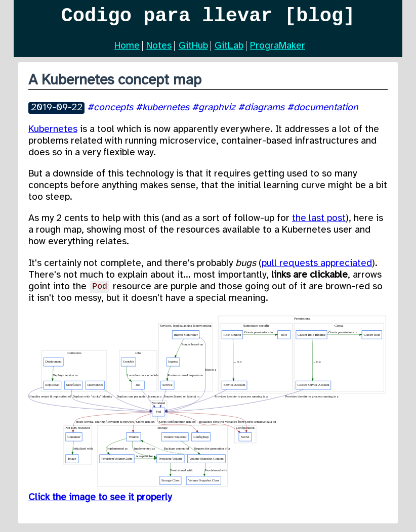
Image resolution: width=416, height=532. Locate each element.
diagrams (264, 112)
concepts (113, 112)
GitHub (193, 50)
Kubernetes (53, 134)
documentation (326, 112)
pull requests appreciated (317, 268)
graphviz (217, 112)
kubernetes (166, 112)
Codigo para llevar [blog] (208, 18)
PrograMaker (278, 50)
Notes (159, 50)
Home (127, 50)
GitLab (229, 50)
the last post (319, 223)
